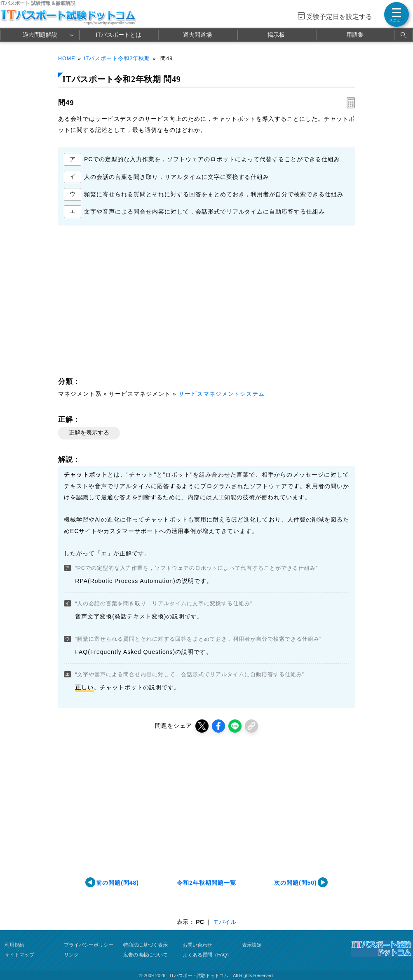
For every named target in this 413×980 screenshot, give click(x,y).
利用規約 (14, 945)
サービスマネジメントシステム (222, 394)
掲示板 (276, 35)
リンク (71, 955)
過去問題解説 (40, 35)
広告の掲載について (145, 955)
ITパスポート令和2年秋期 (117, 59)
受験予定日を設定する (339, 17)
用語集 (355, 35)
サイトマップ (19, 955)
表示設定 (252, 945)
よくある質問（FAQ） (207, 955)
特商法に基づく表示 (145, 945)
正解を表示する (89, 432)
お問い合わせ (197, 945)
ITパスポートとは (119, 35)
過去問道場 (197, 35)
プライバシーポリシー (89, 945)
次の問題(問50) (296, 883)
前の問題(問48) (117, 883)
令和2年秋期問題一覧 (206, 883)
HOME (67, 59)
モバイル (225, 922)
